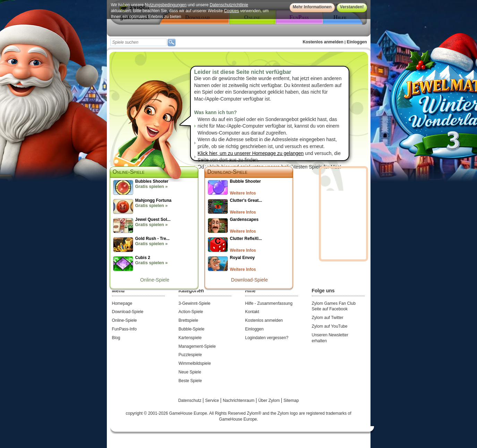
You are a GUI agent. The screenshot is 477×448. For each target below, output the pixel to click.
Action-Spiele (191, 312)
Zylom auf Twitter (328, 318)
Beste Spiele (190, 381)
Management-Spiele (197, 346)
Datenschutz (190, 400)
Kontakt (252, 312)
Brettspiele (189, 320)
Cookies (231, 11)
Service (212, 400)
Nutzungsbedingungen (166, 5)
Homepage (122, 303)
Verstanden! (352, 7)
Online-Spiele (155, 280)
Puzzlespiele (190, 355)
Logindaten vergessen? (267, 338)
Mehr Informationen (312, 7)
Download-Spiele (228, 172)
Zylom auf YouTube (330, 326)
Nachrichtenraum (239, 400)
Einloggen (357, 42)
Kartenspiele (190, 338)
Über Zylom (269, 400)
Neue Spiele (190, 372)
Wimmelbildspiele (195, 363)
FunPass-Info (124, 329)
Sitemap (291, 400)
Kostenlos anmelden (323, 42)
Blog (116, 338)
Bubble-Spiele (192, 329)
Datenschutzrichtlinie (229, 5)
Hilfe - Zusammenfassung (269, 303)
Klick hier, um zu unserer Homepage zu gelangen (251, 153)
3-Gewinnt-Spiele (195, 303)
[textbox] (138, 42)
